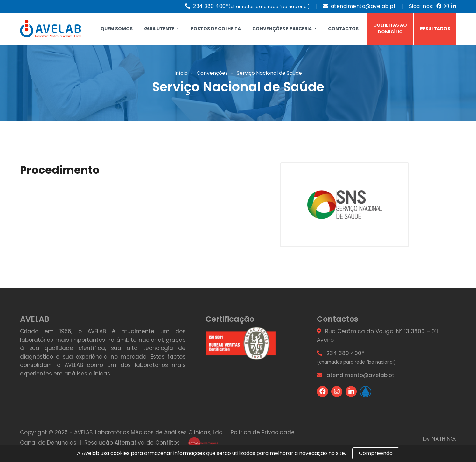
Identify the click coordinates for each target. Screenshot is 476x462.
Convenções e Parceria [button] (283, 29)
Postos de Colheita (216, 29)
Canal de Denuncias (48, 443)
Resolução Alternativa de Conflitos (132, 443)
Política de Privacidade (263, 432)
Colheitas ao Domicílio (390, 28)
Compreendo (376, 453)
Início (181, 73)
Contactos (343, 29)
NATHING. (444, 439)
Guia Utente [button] (160, 29)
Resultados (435, 29)
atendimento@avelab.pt (364, 6)
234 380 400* (251, 6)
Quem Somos (117, 29)
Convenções (212, 73)
